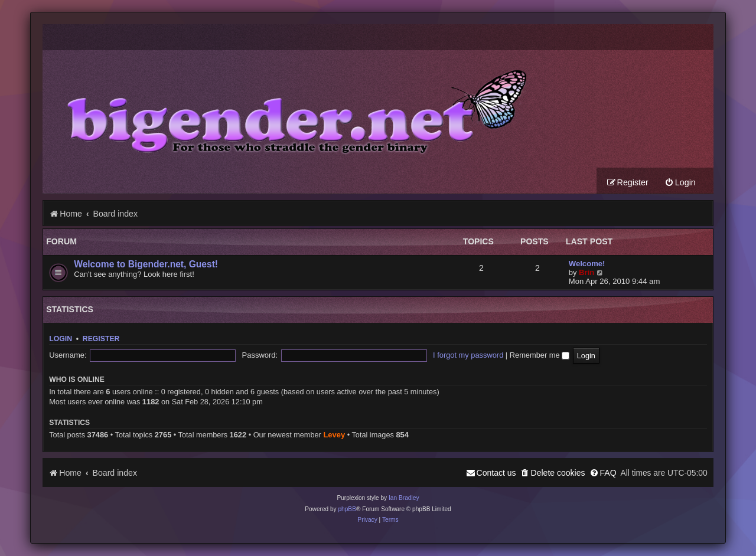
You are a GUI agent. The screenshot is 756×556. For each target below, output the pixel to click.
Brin (586, 273)
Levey (334, 435)
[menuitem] (680, 183)
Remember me (450, 356)
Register (101, 339)
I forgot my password (379, 356)
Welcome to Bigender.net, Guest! (146, 265)
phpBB (347, 510)
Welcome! (587, 264)
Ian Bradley (404, 498)
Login (61, 339)
